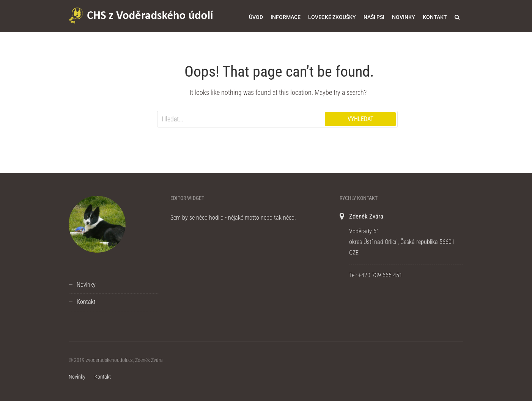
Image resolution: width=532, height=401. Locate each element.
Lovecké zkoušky (332, 17)
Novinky (404, 17)
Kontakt (435, 17)
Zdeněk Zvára (366, 216)
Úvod (256, 17)
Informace (286, 17)
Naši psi (374, 17)
